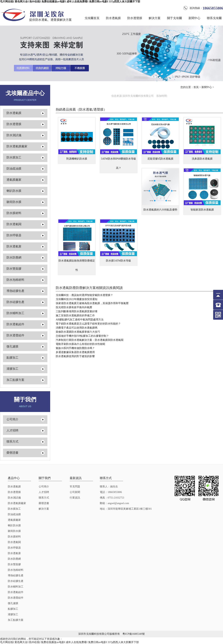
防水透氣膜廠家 (17, 146)
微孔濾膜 (12, 346)
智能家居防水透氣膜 (202, 210)
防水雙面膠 (14, 269)
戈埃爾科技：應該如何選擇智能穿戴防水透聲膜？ (84, 295)
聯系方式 (12, 442)
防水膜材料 (14, 213)
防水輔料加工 (15, 313)
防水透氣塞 (14, 246)
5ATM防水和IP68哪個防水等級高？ (118, 163)
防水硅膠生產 (15, 302)
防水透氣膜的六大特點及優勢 (160, 210)
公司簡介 (12, 419)
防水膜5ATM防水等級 (118, 261)
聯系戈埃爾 (214, 18)
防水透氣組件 (15, 324)
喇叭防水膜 (14, 191)
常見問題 (75, 487)
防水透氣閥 (14, 224)
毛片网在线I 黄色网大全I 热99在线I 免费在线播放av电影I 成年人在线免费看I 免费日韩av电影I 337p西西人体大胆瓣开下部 (70, 2)
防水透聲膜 (135, 18)
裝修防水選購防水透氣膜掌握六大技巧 (78, 332)
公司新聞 (75, 492)
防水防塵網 (14, 258)
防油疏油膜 (14, 169)
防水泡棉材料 (15, 280)
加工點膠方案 (15, 380)
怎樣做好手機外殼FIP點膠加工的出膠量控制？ (82, 336)
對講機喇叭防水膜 (77, 159)
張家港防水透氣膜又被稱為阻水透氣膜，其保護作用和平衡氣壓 (92, 303)
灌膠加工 (12, 369)
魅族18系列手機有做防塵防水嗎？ (75, 348)
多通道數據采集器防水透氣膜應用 (75, 352)
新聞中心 (194, 18)
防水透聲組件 (15, 335)
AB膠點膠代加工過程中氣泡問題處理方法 (80, 320)
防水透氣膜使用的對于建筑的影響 (75, 356)
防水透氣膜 (113, 18)
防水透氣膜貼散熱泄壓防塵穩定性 (77, 265)
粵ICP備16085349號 (134, 634)
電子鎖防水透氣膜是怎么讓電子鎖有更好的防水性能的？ (88, 324)
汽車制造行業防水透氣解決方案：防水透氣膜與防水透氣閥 (90, 340)
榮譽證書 (12, 453)
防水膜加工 (14, 157)
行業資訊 (75, 498)
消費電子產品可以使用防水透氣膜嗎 (77, 328)
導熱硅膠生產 (15, 291)
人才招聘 (12, 430)
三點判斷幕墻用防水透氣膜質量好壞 (77, 311)
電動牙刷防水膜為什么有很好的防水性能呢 (80, 344)
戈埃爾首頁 (92, 18)
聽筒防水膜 (14, 202)
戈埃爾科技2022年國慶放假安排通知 (77, 299)
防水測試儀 (14, 135)
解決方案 (155, 18)
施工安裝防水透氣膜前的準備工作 (75, 316)
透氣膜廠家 (14, 180)
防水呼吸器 (14, 235)
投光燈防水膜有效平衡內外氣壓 (74, 307)
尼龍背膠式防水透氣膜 (160, 159)
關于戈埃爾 (174, 18)
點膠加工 (12, 358)
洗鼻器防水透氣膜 (202, 159)
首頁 (196, 87)
